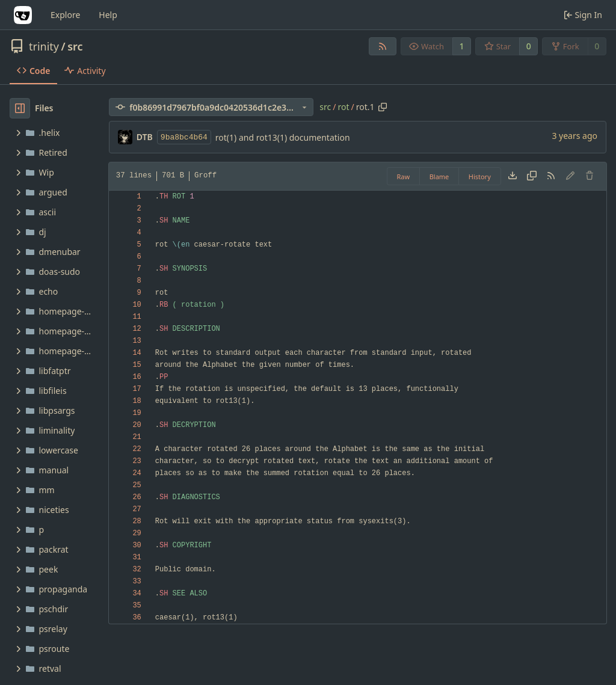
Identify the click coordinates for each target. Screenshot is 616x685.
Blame (439, 177)
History (480, 177)
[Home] (23, 15)
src (75, 46)
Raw (404, 177)
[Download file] (513, 176)
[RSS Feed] (383, 46)
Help (108, 15)
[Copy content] (532, 176)
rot (343, 107)
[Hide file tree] (20, 108)
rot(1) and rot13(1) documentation (283, 137)
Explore (65, 15)
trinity (44, 46)
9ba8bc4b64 (184, 137)
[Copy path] (383, 107)
